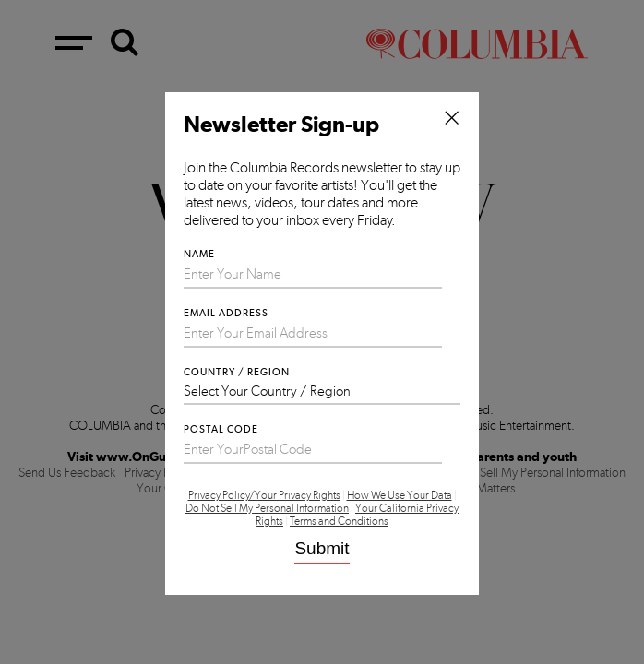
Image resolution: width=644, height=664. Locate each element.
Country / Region (237, 372)
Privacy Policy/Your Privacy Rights (264, 495)
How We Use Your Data (400, 495)
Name (199, 254)
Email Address (226, 313)
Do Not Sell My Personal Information (267, 508)
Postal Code (221, 429)
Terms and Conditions (339, 521)
